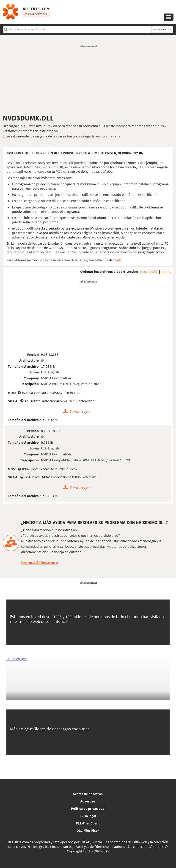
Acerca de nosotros (88, 794)
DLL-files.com (17, 659)
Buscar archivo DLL (162, 29)
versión (132, 271)
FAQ (118, 260)
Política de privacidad (88, 808)
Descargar (80, 412)
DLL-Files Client (88, 823)
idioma (166, 271)
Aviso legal (88, 816)
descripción (149, 271)
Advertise (88, 801)
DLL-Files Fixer (88, 830)
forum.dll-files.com (38, 563)
